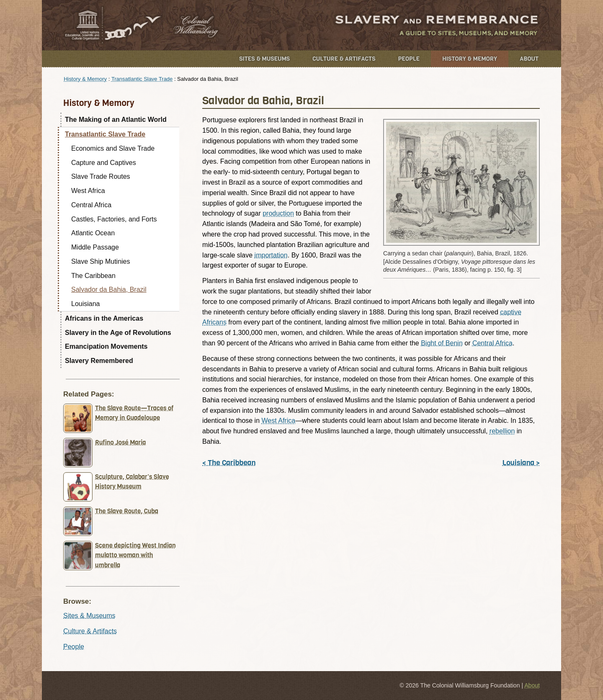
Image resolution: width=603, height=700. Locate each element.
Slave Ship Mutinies (101, 261)
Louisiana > (521, 463)
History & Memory (470, 59)
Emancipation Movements (106, 346)
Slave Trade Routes (101, 176)
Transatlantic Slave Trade (142, 79)
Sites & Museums (264, 59)
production (278, 213)
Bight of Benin (442, 343)
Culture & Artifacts (344, 59)
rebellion (502, 431)
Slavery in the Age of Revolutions (118, 333)
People (409, 59)
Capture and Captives (104, 163)
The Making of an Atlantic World (116, 120)
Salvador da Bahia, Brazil (109, 290)
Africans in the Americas (104, 318)
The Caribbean (93, 276)
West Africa (279, 421)
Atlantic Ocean (93, 233)
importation (271, 255)
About (529, 59)
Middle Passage (95, 247)
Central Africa (492, 343)
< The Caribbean (229, 463)
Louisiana (86, 304)
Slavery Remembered (99, 361)
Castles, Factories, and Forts (114, 219)
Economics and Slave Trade (113, 148)
